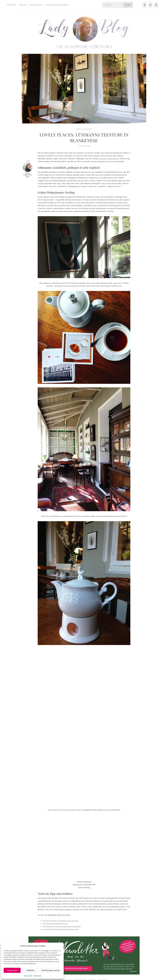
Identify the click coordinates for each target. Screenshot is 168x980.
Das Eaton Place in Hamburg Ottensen (55, 924)
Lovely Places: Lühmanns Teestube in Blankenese (84, 137)
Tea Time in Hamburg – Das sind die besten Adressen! (60, 921)
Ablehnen (30, 970)
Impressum (37, 976)
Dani (28, 161)
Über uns (23, 5)
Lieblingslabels (36, 5)
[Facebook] (145, 5)
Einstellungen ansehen (51, 970)
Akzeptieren (12, 970)
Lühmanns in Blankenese (109, 159)
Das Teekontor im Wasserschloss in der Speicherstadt (60, 929)
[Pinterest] (156, 5)
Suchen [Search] (128, 5)
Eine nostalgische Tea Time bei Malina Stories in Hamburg (62, 926)
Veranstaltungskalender (56, 5)
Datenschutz (28, 976)
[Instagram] (150, 5)
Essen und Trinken (84, 129)
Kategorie (11, 5)
